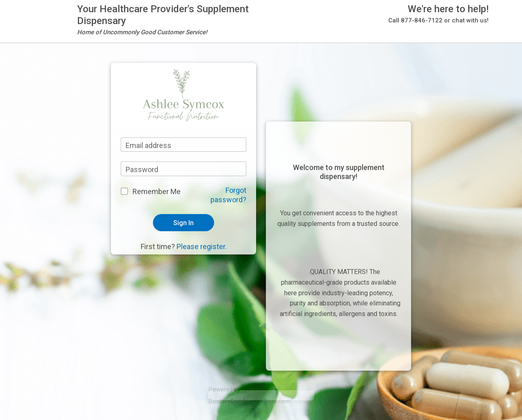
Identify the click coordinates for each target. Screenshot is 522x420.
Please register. (202, 246)
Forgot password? (228, 195)
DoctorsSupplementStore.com (250, 401)
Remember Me (157, 191)
